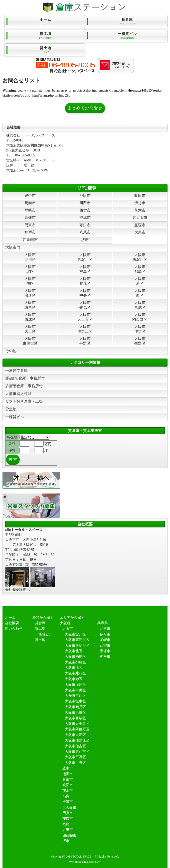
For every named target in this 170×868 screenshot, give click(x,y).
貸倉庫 (127, 21)
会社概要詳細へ (17, 590)
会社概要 (12, 623)
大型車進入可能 (18, 394)
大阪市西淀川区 (140, 257)
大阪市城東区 (30, 305)
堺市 (85, 240)
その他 (11, 351)
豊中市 (30, 195)
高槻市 (30, 217)
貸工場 (46, 36)
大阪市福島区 (85, 269)
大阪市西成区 (30, 317)
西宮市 (85, 210)
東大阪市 (140, 217)
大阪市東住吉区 (30, 341)
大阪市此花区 (85, 281)
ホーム (46, 21)
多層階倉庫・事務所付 (24, 386)
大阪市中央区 (85, 293)
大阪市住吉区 (140, 329)
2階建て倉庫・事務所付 (25, 378)
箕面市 (30, 203)
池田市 (85, 195)
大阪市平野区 (85, 341)
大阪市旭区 (30, 281)
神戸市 (30, 232)
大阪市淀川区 (30, 257)
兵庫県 (103, 623)
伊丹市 (140, 203)
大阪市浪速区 (30, 293)
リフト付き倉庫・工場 (24, 401)
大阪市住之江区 (85, 329)
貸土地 (46, 50)
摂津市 (85, 217)
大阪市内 (13, 247)
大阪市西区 (140, 293)
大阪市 (68, 629)
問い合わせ (14, 629)
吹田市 (140, 195)
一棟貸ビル (127, 36)
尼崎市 (30, 210)
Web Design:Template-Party (85, 862)
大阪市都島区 (140, 269)
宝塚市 (140, 225)
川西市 (85, 203)
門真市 (30, 225)
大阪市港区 (140, 281)
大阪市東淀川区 (85, 257)
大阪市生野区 (140, 341)
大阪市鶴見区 (85, 305)
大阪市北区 (30, 269)
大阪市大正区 (30, 329)
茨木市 (140, 210)
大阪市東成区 (140, 305)
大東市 (140, 232)
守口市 (85, 225)
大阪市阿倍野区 (140, 317)
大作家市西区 (75, 696)
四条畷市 (30, 240)
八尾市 (85, 232)
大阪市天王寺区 (85, 317)
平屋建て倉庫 (16, 370)
